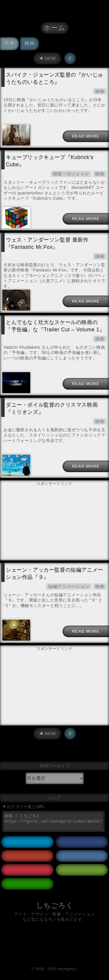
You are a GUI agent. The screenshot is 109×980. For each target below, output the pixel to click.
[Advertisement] (55, 502)
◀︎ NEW (47, 58)
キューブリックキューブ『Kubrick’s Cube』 (50, 161)
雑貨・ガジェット (71, 174)
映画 (100, 91)
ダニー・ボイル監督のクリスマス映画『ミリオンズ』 (52, 408)
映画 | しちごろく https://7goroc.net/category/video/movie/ (53, 821)
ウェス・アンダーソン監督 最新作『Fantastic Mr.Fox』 (47, 243)
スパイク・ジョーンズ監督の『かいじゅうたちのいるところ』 (54, 78)
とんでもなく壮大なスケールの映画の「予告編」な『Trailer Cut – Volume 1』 (55, 326)
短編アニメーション (69, 586)
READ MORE (86, 136)
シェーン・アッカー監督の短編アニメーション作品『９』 (54, 573)
